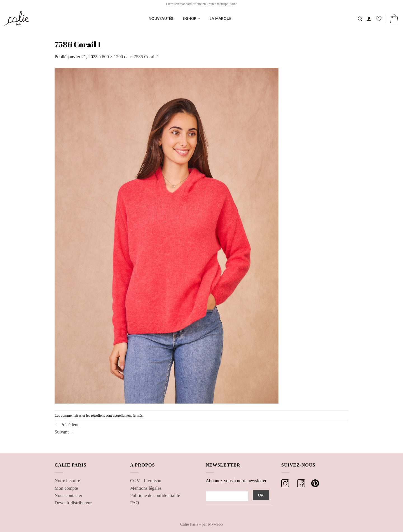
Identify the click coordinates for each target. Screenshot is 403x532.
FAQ (135, 503)
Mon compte (66, 488)
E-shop (191, 19)
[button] (369, 19)
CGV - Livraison (146, 481)
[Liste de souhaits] (379, 19)
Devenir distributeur (73, 503)
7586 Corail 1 (147, 57)
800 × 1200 (112, 57)
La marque (220, 18)
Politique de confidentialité (155, 495)
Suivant (65, 432)
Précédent (67, 425)
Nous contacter (68, 495)
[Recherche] (360, 19)
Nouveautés (161, 18)
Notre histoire (67, 481)
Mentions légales (146, 488)
